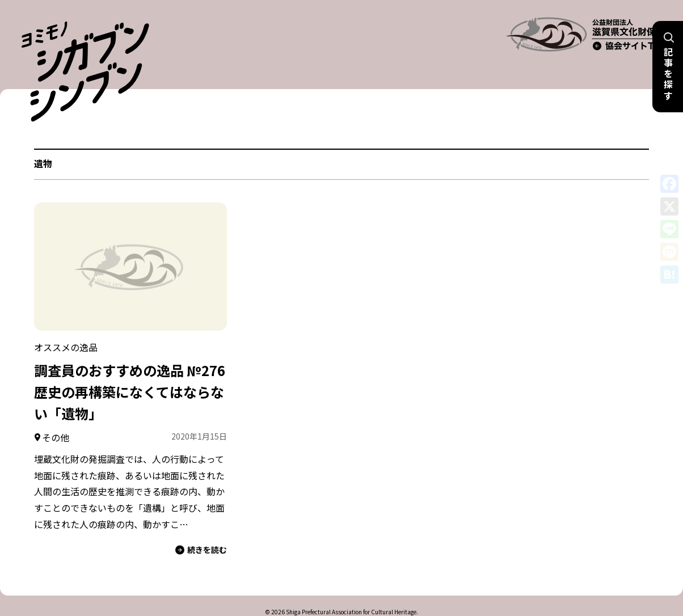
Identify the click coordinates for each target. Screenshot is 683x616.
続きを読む (201, 526)
